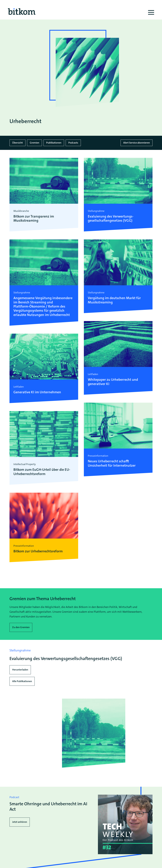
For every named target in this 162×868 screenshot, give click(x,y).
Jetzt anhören (20, 822)
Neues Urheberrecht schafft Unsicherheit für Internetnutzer (112, 463)
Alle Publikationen (22, 681)
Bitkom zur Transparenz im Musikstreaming (34, 219)
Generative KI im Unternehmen (37, 392)
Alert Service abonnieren (137, 143)
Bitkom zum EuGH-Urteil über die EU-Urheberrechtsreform (42, 472)
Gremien (34, 143)
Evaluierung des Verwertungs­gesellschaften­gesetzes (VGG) (111, 219)
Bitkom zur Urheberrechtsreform (38, 551)
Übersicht (17, 143)
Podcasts (73, 143)
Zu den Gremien (21, 627)
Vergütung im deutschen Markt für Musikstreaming (114, 300)
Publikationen (54, 143)
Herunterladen (20, 670)
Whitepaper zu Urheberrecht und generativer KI (113, 382)
